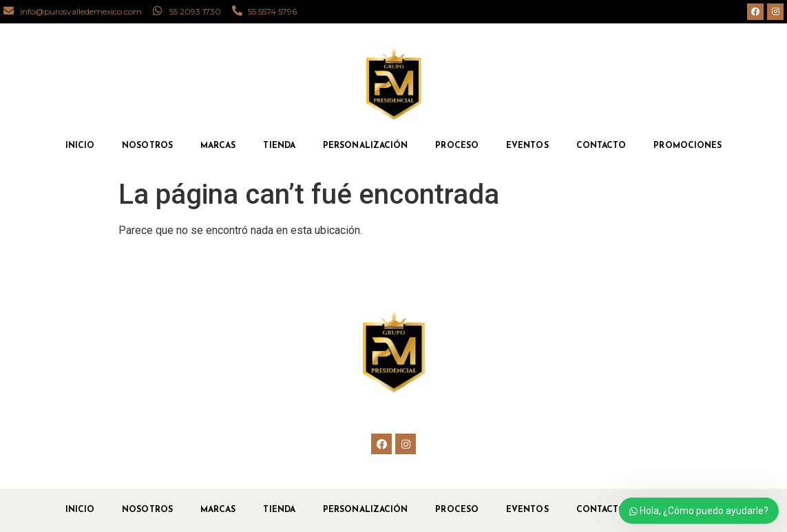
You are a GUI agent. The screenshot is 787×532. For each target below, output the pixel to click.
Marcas (218, 146)
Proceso (457, 146)
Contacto (601, 146)
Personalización (365, 146)
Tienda (279, 146)
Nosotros (147, 146)
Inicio (80, 146)
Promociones (688, 146)
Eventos (527, 146)
